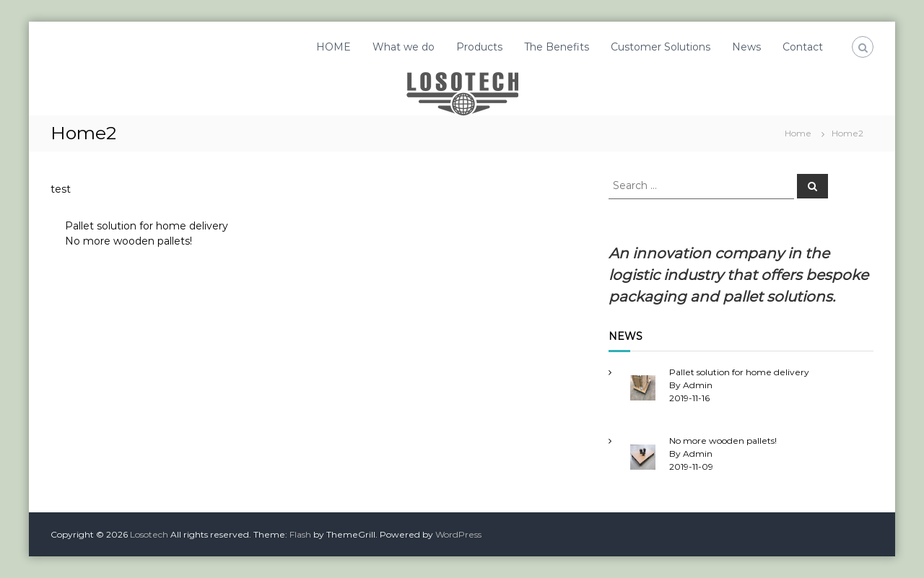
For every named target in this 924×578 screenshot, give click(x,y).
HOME (334, 47)
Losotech (149, 534)
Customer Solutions (661, 47)
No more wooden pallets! (128, 241)
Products (479, 47)
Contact (803, 47)
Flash (300, 534)
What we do (404, 47)
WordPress (458, 534)
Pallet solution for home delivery (147, 226)
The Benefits (557, 47)
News (746, 47)
